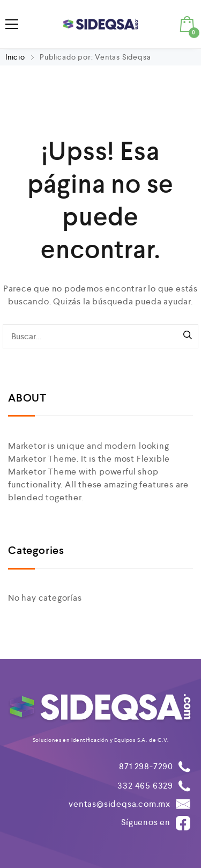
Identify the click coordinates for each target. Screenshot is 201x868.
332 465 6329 (145, 786)
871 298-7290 (146, 766)
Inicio (16, 57)
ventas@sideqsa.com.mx (120, 804)
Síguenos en (156, 823)
